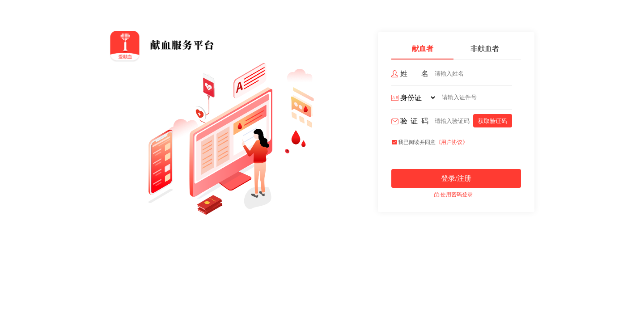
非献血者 (485, 49)
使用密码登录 (457, 195)
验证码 (414, 121)
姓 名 (414, 74)
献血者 (423, 49)
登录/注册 (456, 178)
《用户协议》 (452, 142)
